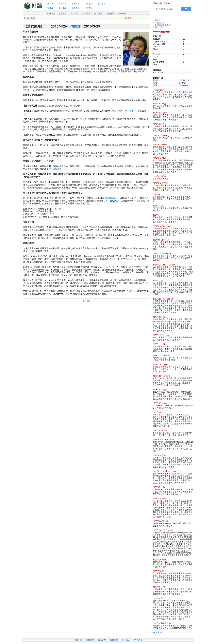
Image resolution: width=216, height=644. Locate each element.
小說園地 (75, 8)
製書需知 (86, 13)
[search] (167, 9)
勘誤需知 (75, 13)
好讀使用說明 (161, 23)
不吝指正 (131, 111)
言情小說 (49, 8)
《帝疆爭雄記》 (111, 198)
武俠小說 (89, 4)
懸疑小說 (102, 4)
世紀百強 (49, 4)
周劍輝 (75, 26)
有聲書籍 (89, 8)
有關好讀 (51, 13)
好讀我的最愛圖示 (163, 25)
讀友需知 (63, 13)
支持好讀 (110, 13)
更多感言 (159, 632)
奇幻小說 (62, 8)
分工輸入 (98, 13)
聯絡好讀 (122, 13)
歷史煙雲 (75, 4)
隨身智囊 (62, 4)
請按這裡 (57, 169)
